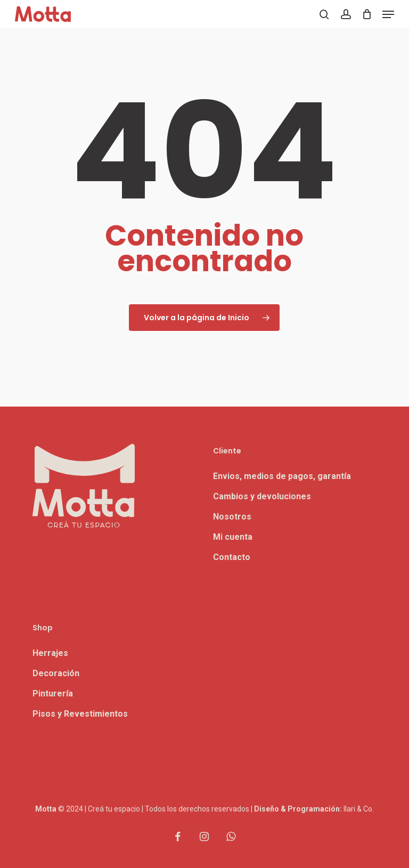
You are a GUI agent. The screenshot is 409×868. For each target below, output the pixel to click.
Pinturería (53, 693)
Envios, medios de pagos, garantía (282, 476)
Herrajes (50, 653)
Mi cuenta (233, 537)
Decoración (56, 673)
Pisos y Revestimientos (80, 714)
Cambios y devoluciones (262, 496)
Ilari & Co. (359, 809)
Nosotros (232, 517)
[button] (388, 14)
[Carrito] (367, 14)
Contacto (232, 557)
